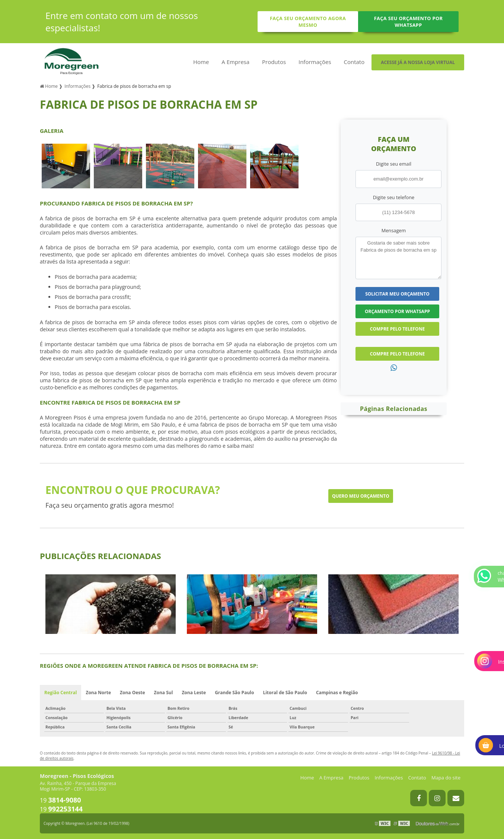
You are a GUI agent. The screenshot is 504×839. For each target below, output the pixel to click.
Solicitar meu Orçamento (397, 294)
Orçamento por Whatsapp (397, 311)
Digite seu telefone (394, 197)
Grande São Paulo (234, 693)
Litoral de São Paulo (285, 693)
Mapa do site (446, 778)
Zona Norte (98, 693)
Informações (315, 62)
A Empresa (235, 62)
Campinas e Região (337, 693)
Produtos (274, 62)
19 (60, 800)
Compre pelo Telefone (397, 329)
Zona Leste (194, 693)
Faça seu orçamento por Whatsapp (409, 22)
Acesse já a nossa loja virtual (418, 62)
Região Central (60, 693)
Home (201, 62)
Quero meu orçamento (361, 496)
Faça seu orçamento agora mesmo (308, 22)
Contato (354, 62)
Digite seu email (394, 164)
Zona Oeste (133, 693)
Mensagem (394, 230)
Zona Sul (164, 693)
